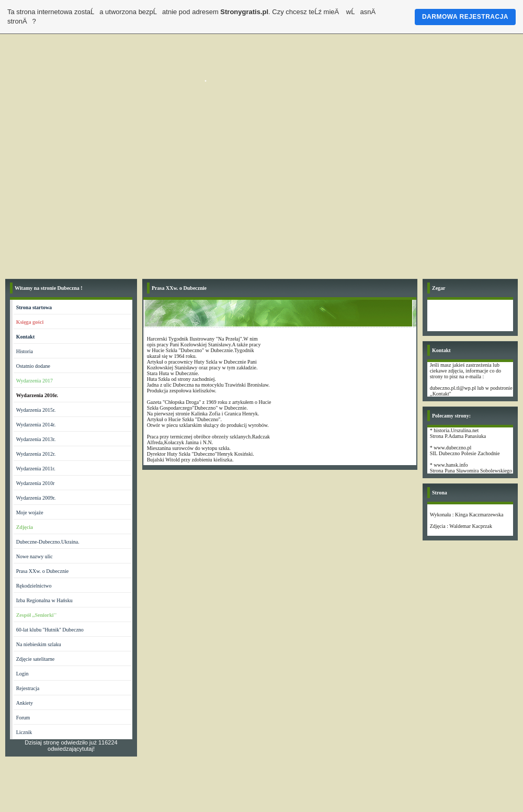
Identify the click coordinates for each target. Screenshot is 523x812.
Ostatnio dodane (33, 366)
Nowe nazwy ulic (35, 556)
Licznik (24, 732)
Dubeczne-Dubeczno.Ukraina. (48, 542)
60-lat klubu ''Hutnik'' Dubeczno (50, 630)
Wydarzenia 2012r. (36, 454)
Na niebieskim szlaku (39, 644)
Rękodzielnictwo (34, 586)
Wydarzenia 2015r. (36, 410)
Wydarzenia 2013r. (36, 439)
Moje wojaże (30, 512)
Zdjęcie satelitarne (36, 659)
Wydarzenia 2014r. (36, 425)
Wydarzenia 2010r (36, 483)
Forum (23, 718)
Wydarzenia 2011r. (36, 469)
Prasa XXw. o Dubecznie (42, 571)
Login (22, 674)
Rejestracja (28, 688)
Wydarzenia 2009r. (36, 498)
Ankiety (25, 703)
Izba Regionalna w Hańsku (44, 600)
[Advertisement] (261, 195)
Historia (25, 351)
